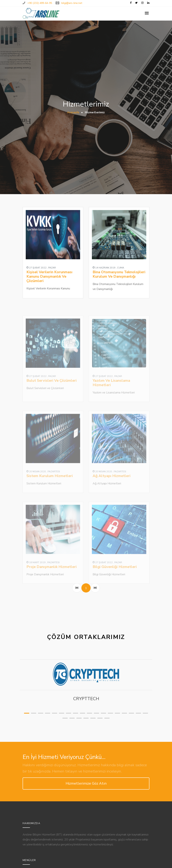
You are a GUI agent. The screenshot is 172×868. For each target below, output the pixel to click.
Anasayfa (73, 112)
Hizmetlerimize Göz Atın (86, 783)
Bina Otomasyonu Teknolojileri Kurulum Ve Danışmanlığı (119, 280)
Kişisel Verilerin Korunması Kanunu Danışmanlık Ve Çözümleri (49, 283)
